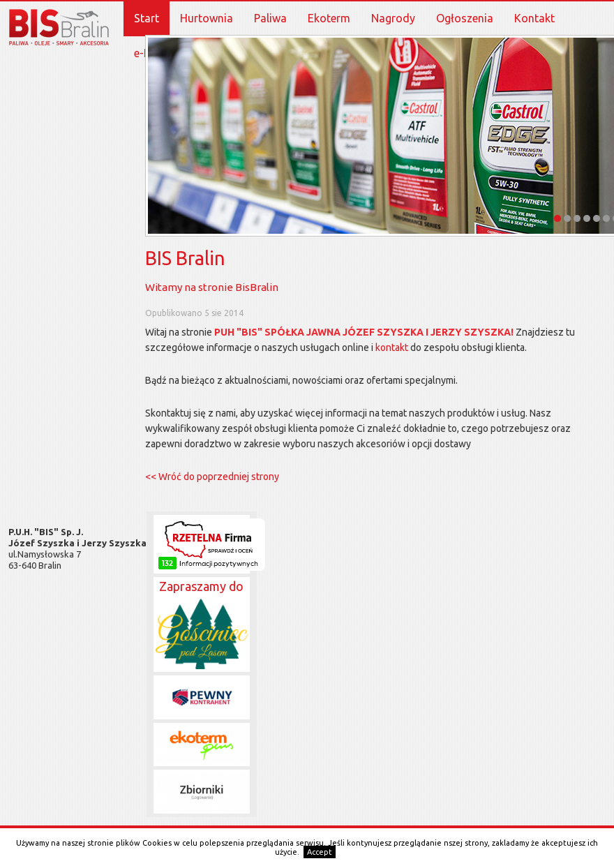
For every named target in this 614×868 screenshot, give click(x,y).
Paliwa (270, 18)
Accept (320, 852)
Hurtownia (207, 18)
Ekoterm (329, 18)
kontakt (392, 347)
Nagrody (393, 18)
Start (147, 18)
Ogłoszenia (465, 18)
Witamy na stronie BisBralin (212, 287)
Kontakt (534, 18)
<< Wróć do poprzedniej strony (212, 477)
